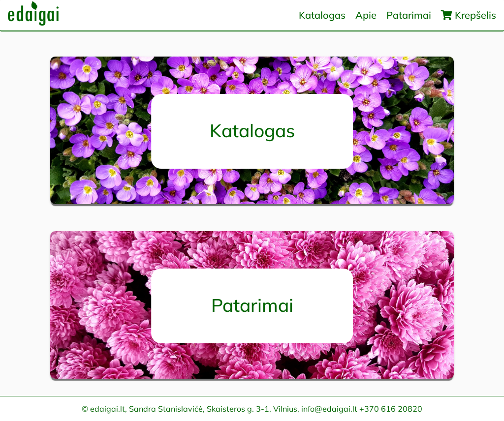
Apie (366, 15)
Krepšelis (469, 15)
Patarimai (409, 15)
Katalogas (322, 15)
